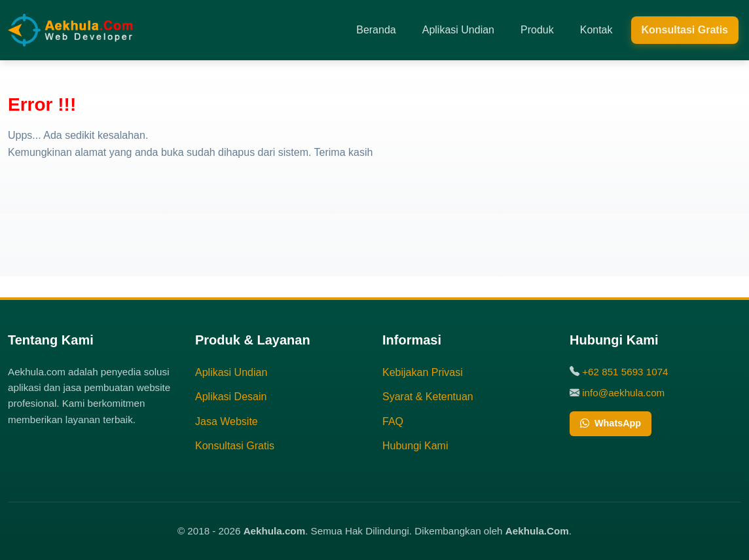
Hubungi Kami (415, 446)
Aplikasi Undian (458, 30)
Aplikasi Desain (231, 397)
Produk (537, 30)
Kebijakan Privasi (423, 372)
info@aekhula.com (623, 393)
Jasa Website (227, 421)
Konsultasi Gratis (685, 30)
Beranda (376, 30)
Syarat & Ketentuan (428, 397)
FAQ (393, 421)
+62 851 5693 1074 (625, 372)
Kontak (596, 30)
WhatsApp (611, 424)
